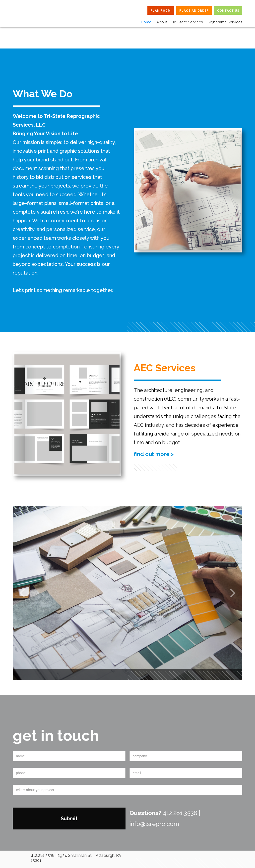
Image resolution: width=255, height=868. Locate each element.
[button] (185, 21)
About (162, 22)
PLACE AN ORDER (194, 11)
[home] (35, 17)
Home (146, 22)
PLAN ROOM (161, 11)
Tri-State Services (188, 22)
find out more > (154, 454)
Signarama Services (225, 22)
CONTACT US (228, 11)
